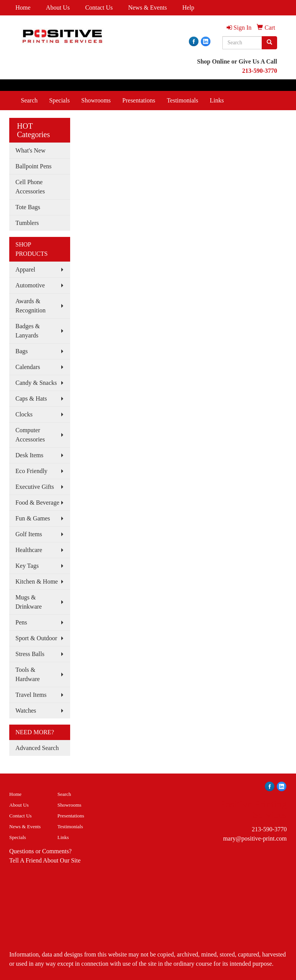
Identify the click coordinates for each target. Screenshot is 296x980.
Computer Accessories (30, 435)
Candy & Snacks (36, 383)
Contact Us (99, 8)
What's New (30, 150)
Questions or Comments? (40, 851)
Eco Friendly (31, 471)
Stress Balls (30, 654)
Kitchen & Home (37, 581)
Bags (22, 351)
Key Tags (27, 566)
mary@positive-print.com (255, 838)
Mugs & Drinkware (29, 602)
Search (29, 100)
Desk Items (29, 455)
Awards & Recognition (30, 306)
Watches (26, 711)
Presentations (139, 100)
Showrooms (96, 100)
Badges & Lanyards (28, 331)
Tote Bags (28, 207)
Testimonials (183, 100)
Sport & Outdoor (36, 638)
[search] (269, 43)
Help (188, 8)
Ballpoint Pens (34, 166)
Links (217, 100)
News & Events (147, 8)
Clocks (24, 414)
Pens (21, 622)
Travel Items (31, 695)
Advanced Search (37, 748)
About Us (58, 8)
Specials (60, 100)
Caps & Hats (31, 399)
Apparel (25, 269)
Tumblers (27, 223)
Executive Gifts (35, 487)
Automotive (30, 285)
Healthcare (29, 550)
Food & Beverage (37, 503)
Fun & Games (33, 518)
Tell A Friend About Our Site (45, 860)
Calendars (28, 367)
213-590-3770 (269, 829)
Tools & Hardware (28, 674)
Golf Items (29, 534)
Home (23, 8)
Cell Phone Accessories (30, 187)
